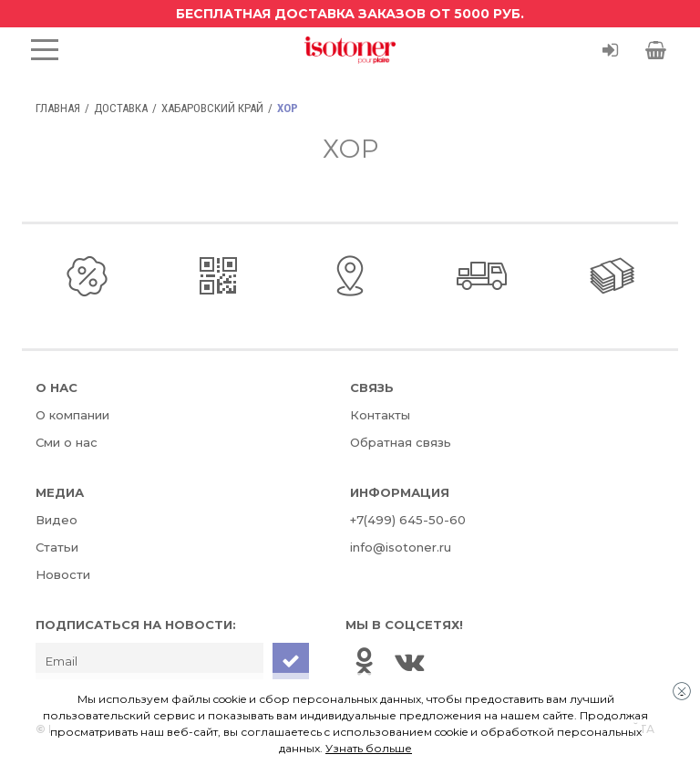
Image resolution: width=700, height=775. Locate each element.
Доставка (121, 108)
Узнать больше (369, 748)
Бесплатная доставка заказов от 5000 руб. (350, 14)
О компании (72, 415)
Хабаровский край (212, 108)
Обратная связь (401, 442)
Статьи (57, 547)
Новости (63, 574)
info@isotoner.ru (401, 547)
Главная (58, 108)
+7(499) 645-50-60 (408, 520)
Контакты (380, 415)
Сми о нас (67, 442)
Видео (57, 520)
